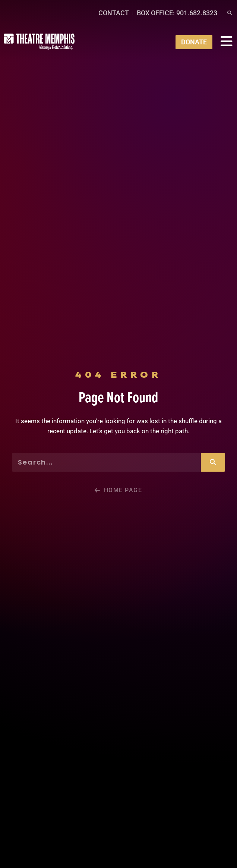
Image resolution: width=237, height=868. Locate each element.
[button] (229, 13)
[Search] (213, 462)
